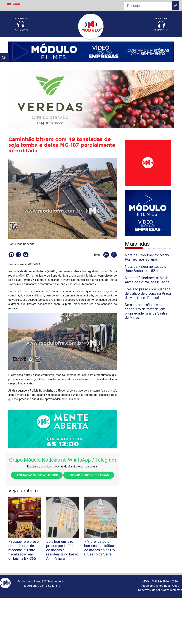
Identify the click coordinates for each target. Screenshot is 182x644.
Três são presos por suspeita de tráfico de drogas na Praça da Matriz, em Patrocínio (148, 293)
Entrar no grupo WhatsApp (37, 475)
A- (114, 255)
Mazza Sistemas (171, 590)
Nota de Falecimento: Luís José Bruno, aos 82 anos (145, 269)
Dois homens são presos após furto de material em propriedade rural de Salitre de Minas (146, 311)
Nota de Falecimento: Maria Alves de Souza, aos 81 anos (147, 280)
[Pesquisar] (148, 6)
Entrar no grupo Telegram (89, 475)
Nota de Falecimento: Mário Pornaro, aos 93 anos (147, 257)
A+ (106, 255)
